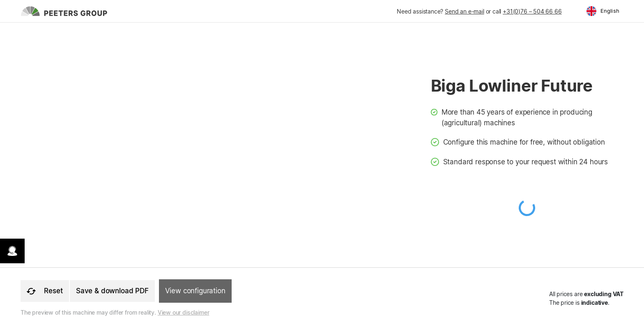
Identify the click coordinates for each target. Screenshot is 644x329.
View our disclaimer (184, 312)
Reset (45, 291)
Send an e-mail (465, 11)
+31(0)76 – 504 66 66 (532, 11)
